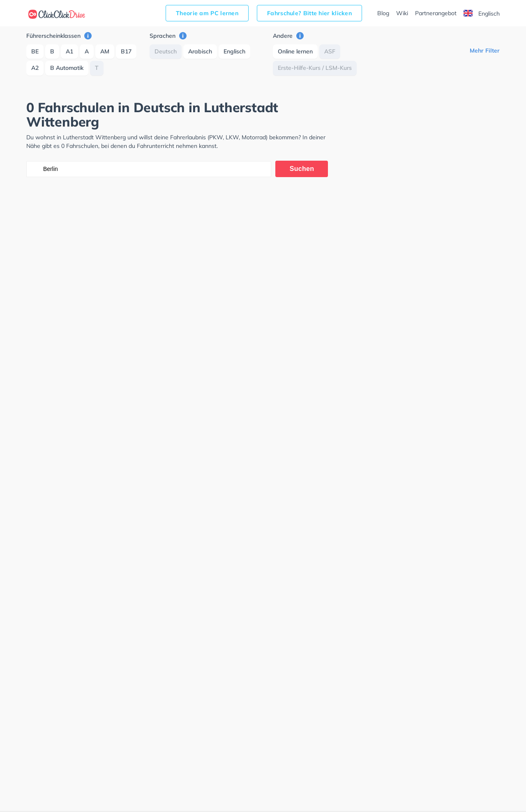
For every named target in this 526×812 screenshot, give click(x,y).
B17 (126, 51)
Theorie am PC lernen (207, 13)
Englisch (482, 14)
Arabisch (200, 51)
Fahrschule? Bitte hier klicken (309, 13)
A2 (35, 68)
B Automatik (67, 68)
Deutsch (166, 51)
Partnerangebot (436, 13)
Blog (383, 13)
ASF (330, 51)
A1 (69, 51)
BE (35, 51)
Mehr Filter (485, 51)
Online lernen (295, 51)
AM (105, 51)
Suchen (302, 169)
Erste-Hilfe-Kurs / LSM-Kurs (315, 68)
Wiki (402, 13)
